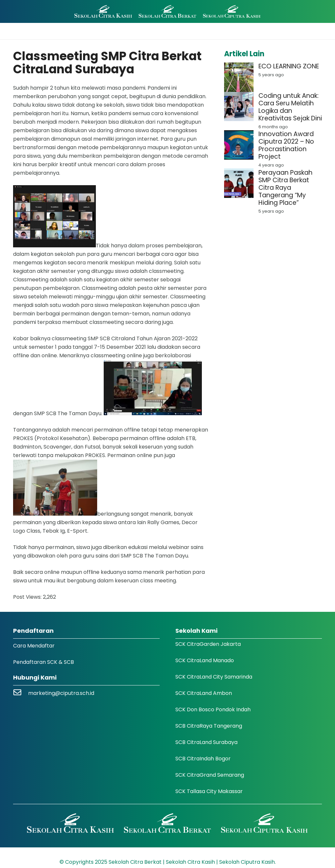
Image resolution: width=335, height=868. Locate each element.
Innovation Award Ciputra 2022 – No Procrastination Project (286, 145)
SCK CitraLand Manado (205, 660)
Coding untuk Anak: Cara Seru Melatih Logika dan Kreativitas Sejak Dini (290, 107)
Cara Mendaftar (34, 646)
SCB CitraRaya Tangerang (209, 726)
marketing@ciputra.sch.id (61, 693)
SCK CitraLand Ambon (204, 693)
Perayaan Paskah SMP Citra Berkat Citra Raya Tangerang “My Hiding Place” (285, 188)
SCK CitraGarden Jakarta (208, 644)
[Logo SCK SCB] (167, 12)
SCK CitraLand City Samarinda (214, 677)
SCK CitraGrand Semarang (210, 775)
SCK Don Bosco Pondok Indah (213, 709)
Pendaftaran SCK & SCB (44, 662)
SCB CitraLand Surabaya (206, 742)
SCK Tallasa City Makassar (209, 791)
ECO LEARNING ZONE (289, 66)
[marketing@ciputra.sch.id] (21, 693)
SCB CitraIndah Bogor (203, 759)
